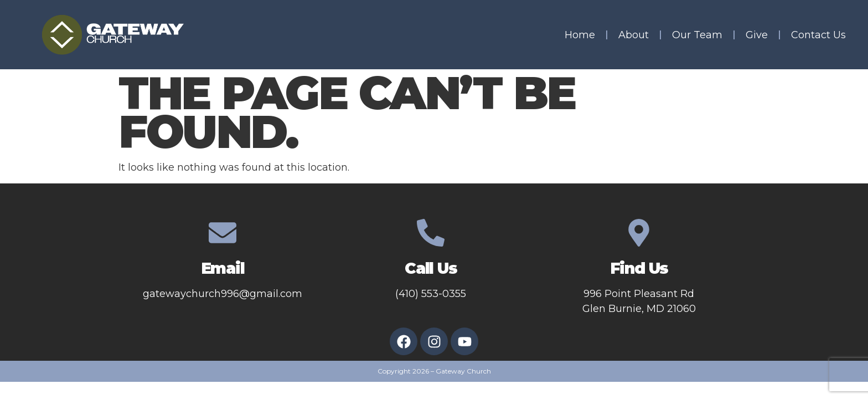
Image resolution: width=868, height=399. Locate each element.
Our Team (697, 35)
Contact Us (818, 35)
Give (757, 35)
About (634, 35)
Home (580, 35)
